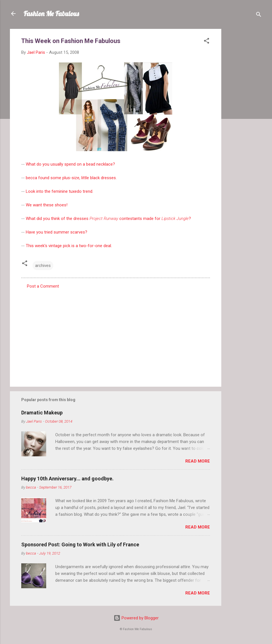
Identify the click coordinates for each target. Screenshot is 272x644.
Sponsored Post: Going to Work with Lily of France (80, 544)
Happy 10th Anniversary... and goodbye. (67, 479)
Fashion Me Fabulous (51, 14)
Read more (198, 461)
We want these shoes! (47, 205)
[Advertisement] (244, 114)
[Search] (259, 15)
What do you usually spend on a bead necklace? (70, 164)
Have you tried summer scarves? (57, 232)
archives (43, 266)
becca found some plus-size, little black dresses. (71, 178)
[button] (207, 42)
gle (186, 219)
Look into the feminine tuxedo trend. (59, 191)
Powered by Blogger (136, 618)
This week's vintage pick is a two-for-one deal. (69, 246)
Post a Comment (43, 286)
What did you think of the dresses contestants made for (105, 219)
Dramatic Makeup (42, 413)
